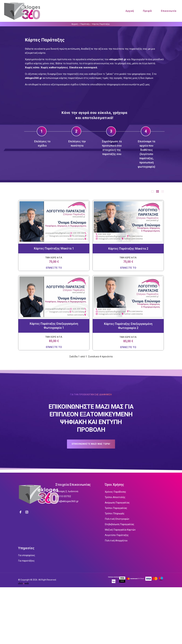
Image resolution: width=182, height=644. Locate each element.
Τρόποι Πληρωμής (115, 513)
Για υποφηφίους (27, 555)
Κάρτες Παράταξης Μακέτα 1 (54, 248)
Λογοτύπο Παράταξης (117, 535)
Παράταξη (85, 24)
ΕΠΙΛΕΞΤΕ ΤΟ (54, 268)
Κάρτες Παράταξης (101, 24)
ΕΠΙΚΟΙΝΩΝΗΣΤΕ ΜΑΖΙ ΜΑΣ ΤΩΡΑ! (91, 444)
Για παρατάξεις (26, 561)
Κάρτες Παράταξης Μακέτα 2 (128, 249)
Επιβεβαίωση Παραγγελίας (120, 524)
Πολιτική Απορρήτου (116, 541)
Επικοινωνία (169, 11)
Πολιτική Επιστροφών (117, 519)
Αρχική (130, 11)
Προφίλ (147, 11)
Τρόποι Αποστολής (115, 497)
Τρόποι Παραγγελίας (116, 508)
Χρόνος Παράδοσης (115, 492)
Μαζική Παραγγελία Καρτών (120, 530)
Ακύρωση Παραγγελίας (117, 503)
